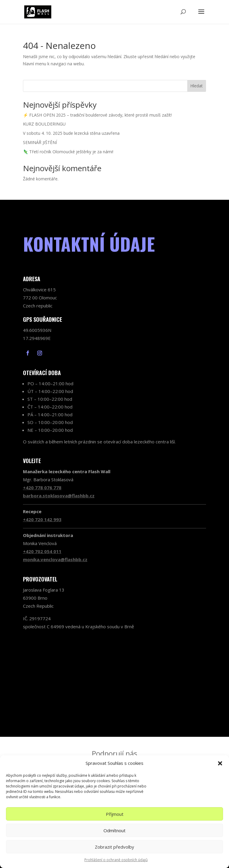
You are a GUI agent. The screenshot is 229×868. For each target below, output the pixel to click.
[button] (220, 763)
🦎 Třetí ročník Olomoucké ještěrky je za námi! (68, 152)
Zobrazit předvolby (114, 847)
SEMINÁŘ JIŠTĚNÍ (40, 142)
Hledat (196, 86)
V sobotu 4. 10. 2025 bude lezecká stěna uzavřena (71, 133)
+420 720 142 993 (42, 519)
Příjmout (115, 814)
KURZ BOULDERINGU (44, 124)
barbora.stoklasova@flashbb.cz (59, 496)
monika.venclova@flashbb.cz (55, 559)
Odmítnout (114, 830)
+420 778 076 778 (42, 488)
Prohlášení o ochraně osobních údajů (116, 860)
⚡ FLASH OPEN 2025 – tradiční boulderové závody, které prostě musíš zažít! (97, 115)
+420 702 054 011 (42, 551)
